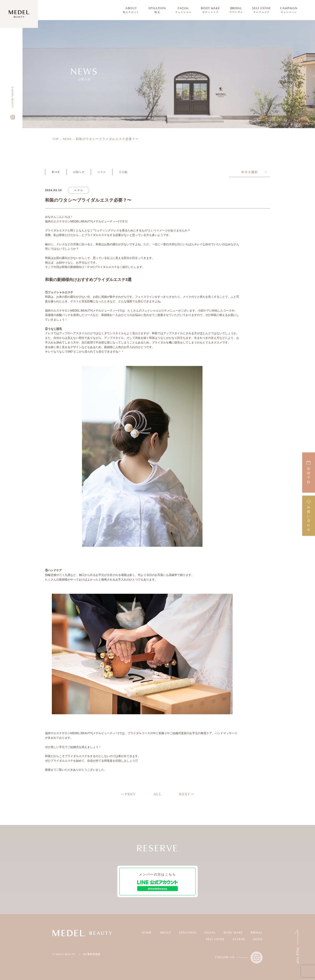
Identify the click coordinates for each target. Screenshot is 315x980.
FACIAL (183, 10)
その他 (123, 172)
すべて (56, 172)
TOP (56, 139)
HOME (147, 933)
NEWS (67, 139)
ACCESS (239, 939)
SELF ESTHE (261, 10)
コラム (102, 172)
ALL (158, 794)
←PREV (129, 794)
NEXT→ (186, 794)
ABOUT (131, 10)
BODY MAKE (210, 10)
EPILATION (157, 10)
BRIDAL (236, 10)
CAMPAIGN (289, 10)
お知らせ (79, 172)
